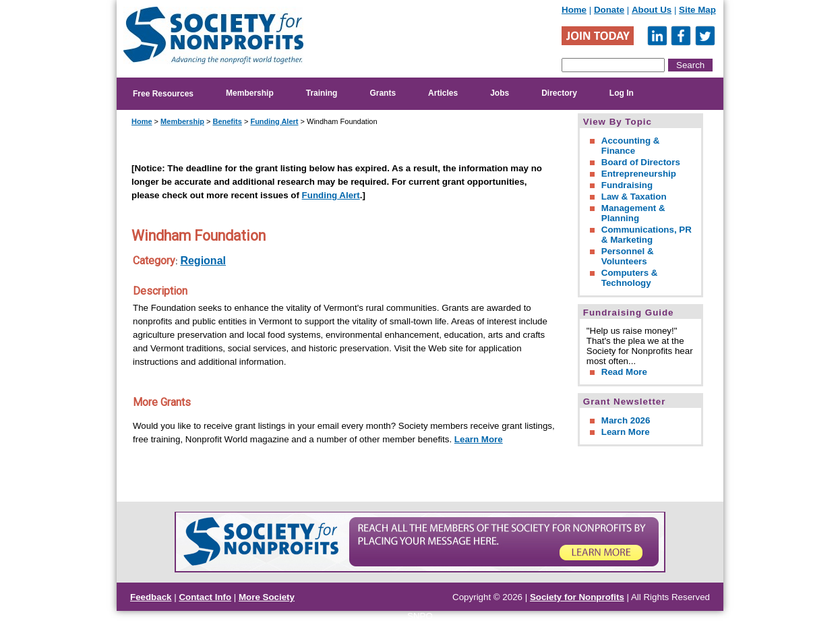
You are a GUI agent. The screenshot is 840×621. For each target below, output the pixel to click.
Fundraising (627, 185)
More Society (267, 597)
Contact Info (205, 597)
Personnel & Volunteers (628, 256)
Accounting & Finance (631, 146)
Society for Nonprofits (577, 597)
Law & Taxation (634, 197)
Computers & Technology (630, 278)
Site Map (697, 10)
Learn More (479, 439)
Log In (622, 93)
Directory (559, 93)
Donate (609, 10)
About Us (652, 10)
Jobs (500, 93)
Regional (203, 261)
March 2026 (626, 420)
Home (574, 10)
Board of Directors (641, 162)
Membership (250, 93)
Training (322, 93)
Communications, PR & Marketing (647, 235)
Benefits (227, 121)
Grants (383, 93)
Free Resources (163, 94)
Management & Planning (633, 213)
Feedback (151, 597)
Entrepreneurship (639, 174)
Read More (624, 372)
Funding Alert (274, 121)
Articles (443, 93)
